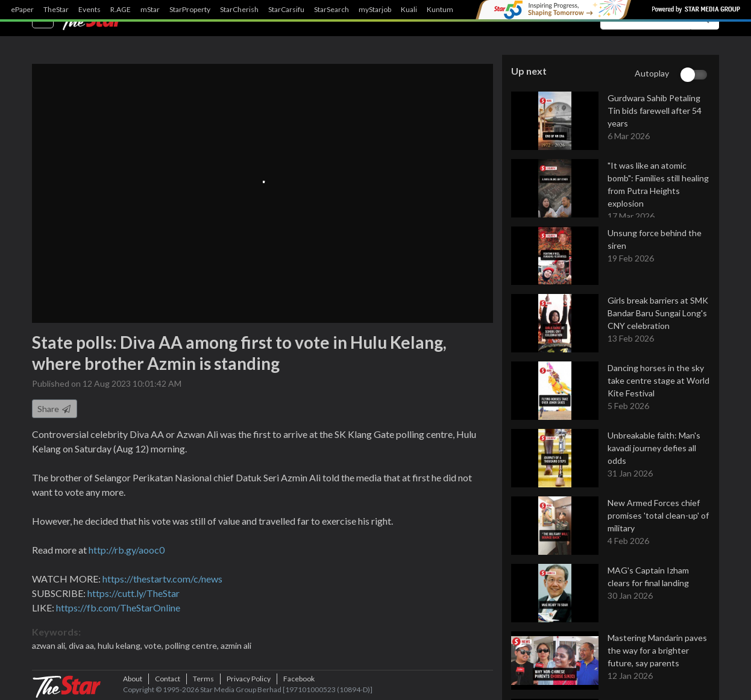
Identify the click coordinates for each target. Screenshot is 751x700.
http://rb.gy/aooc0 (127, 550)
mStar (150, 10)
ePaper (22, 10)
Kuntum (440, 10)
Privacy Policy (249, 679)
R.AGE (121, 10)
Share (55, 409)
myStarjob (375, 10)
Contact (168, 679)
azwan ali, (50, 645)
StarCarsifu (286, 10)
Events (90, 10)
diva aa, (83, 645)
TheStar (56, 10)
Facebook (299, 679)
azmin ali (236, 645)
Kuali (409, 10)
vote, (155, 645)
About (133, 679)
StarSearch (332, 10)
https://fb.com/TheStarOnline (118, 608)
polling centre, (193, 645)
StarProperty (190, 10)
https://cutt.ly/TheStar (134, 593)
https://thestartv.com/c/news (162, 579)
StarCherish (239, 10)
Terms (203, 679)
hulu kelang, (121, 645)
